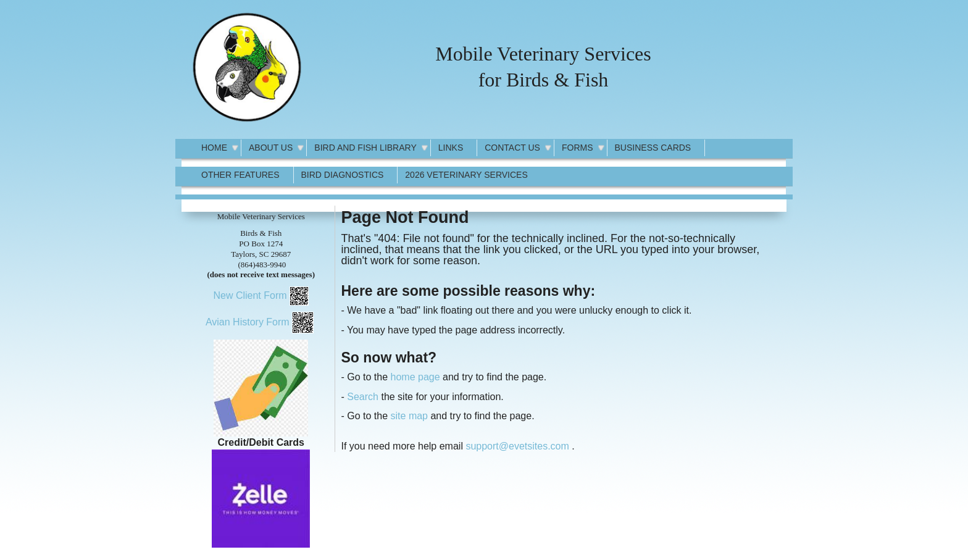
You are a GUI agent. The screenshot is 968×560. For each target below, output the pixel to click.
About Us (271, 148)
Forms (578, 148)
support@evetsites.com (517, 446)
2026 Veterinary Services (466, 175)
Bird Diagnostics (343, 175)
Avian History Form (248, 322)
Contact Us (512, 148)
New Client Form (250, 295)
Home (214, 148)
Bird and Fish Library (365, 148)
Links (451, 148)
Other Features (240, 175)
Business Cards (653, 148)
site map (409, 416)
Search (363, 397)
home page (415, 377)
